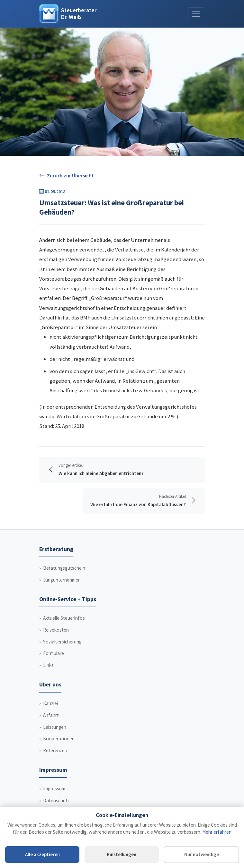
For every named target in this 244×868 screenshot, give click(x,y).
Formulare (54, 653)
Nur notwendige (202, 854)
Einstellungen (122, 854)
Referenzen (55, 750)
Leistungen (55, 727)
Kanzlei (50, 703)
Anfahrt (51, 715)
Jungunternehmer (61, 580)
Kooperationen (59, 739)
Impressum (54, 789)
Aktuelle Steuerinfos (64, 618)
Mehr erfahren (217, 832)
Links (48, 665)
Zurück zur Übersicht (67, 176)
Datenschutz (56, 800)
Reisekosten (56, 630)
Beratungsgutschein (64, 568)
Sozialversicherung (62, 642)
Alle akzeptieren (42, 854)
